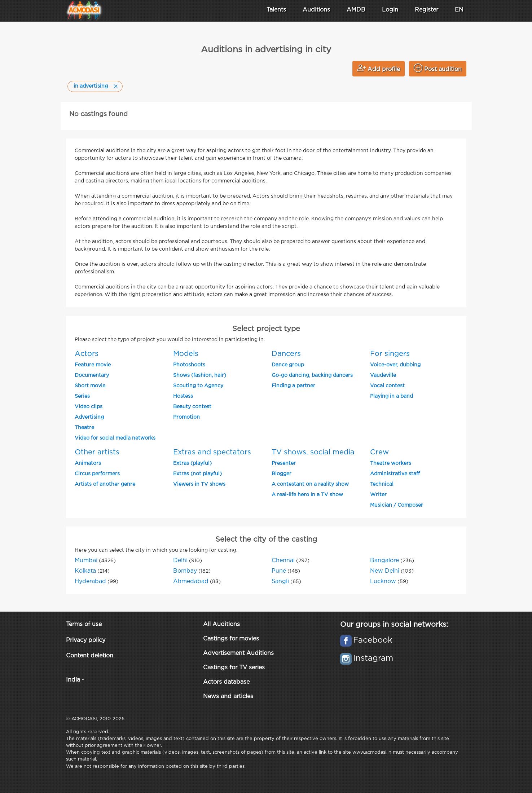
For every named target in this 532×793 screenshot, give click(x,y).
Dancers (286, 354)
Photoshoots (189, 365)
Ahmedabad (191, 581)
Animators (88, 463)
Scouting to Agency (198, 386)
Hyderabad (90, 581)
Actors (87, 354)
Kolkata (85, 571)
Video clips (89, 407)
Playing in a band (392, 396)
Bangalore (384, 561)
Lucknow (383, 581)
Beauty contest (192, 407)
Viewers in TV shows (199, 484)
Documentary (92, 375)
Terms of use (84, 624)
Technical (382, 484)
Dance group (288, 365)
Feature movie (93, 365)
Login (390, 10)
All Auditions (221, 624)
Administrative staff (395, 474)
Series (82, 396)
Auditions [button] (316, 10)
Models (186, 354)
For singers (390, 354)
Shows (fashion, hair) (200, 375)
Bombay (185, 571)
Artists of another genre (105, 484)
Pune (279, 571)
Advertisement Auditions (238, 653)
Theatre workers (391, 463)
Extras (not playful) (197, 474)
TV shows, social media (313, 452)
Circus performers (97, 474)
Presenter (284, 463)
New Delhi (385, 571)
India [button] (73, 680)
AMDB (356, 10)
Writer (378, 495)
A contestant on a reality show (310, 484)
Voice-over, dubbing (395, 365)
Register (427, 10)
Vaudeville (383, 375)
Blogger (282, 474)
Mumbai (86, 561)
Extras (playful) (192, 463)
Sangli (280, 581)
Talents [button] (276, 10)
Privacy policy (86, 640)
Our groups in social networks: (394, 625)
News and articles (228, 697)
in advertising (91, 86)
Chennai (283, 561)
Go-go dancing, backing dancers (312, 375)
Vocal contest (387, 386)
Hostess (183, 396)
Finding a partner (293, 386)
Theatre (84, 428)
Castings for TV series (234, 668)
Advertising (89, 417)
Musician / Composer (397, 505)
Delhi (180, 561)
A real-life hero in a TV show (307, 495)
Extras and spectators (212, 452)
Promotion (186, 417)
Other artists (97, 452)
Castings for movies (231, 639)
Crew (379, 452)
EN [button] (459, 10)
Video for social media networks (115, 438)
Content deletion (90, 656)
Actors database (226, 682)
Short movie (90, 386)
